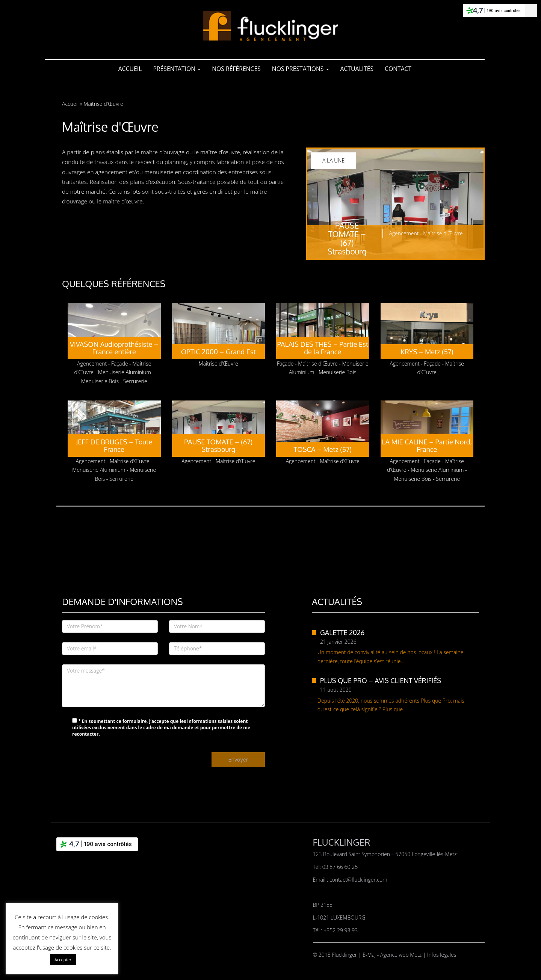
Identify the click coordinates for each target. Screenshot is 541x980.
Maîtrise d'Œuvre (443, 233)
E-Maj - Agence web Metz (393, 955)
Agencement (404, 233)
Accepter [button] (63, 960)
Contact (398, 69)
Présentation (177, 69)
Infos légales (442, 955)
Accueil (130, 69)
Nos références (236, 69)
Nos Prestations (301, 69)
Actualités (357, 69)
